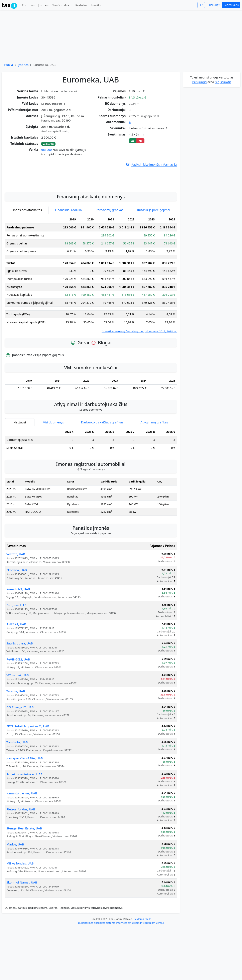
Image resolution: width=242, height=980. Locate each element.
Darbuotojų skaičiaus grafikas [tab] (102, 462)
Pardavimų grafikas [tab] (110, 250)
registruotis (223, 82)
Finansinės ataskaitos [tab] (27, 250)
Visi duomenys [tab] (53, 462)
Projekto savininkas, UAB (24, 814)
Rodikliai (81, 5)
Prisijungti (214, 5)
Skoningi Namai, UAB (22, 923)
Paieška (96, 5)
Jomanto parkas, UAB (22, 833)
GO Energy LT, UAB (20, 747)
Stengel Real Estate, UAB (24, 868)
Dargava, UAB (16, 645)
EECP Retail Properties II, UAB (28, 766)
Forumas (28, 5)
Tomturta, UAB (17, 782)
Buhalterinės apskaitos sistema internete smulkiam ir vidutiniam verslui (121, 963)
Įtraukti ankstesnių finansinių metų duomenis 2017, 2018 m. (139, 372)
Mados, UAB (15, 885)
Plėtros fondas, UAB (21, 849)
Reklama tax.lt (142, 959)
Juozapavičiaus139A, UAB (25, 798)
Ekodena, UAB (17, 610)
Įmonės (43, 5)
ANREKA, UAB (16, 664)
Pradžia (8, 65)
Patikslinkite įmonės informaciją (151, 164)
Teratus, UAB (16, 731)
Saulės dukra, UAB (20, 683)
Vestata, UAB (16, 594)
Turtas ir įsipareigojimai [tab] (153, 250)
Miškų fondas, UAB (20, 904)
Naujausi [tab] (20, 462)
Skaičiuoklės (61, 5)
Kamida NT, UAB (18, 629)
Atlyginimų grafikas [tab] (154, 462)
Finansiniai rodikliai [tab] (69, 250)
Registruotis (231, 5)
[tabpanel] (91, 315)
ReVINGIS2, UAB (18, 700)
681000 (46, 150)
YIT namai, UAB (18, 715)
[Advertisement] (91, 218)
